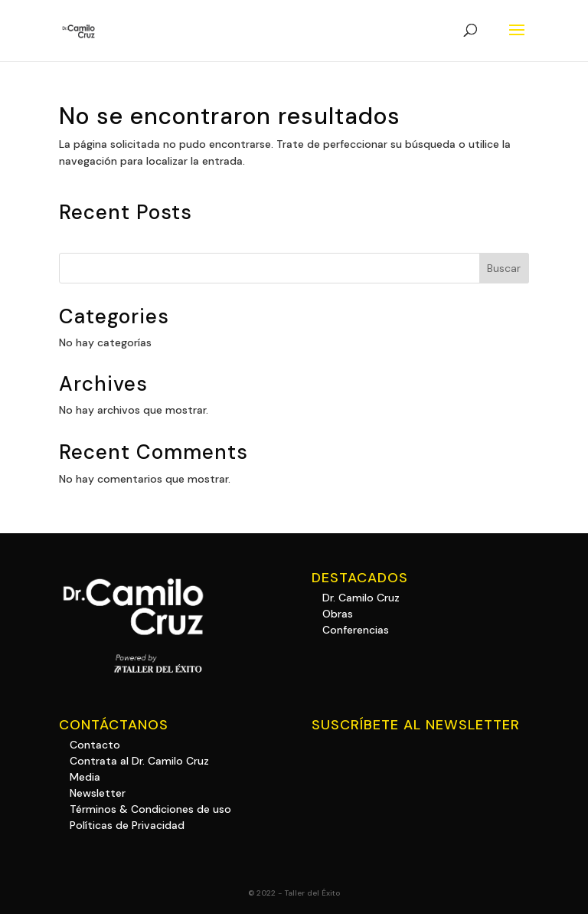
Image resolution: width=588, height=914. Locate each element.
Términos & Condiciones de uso (150, 809)
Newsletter (98, 793)
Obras (338, 614)
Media (85, 777)
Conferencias (356, 630)
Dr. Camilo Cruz (361, 598)
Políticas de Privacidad (127, 825)
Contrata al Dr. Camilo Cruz (139, 761)
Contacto (95, 745)
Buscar (504, 268)
